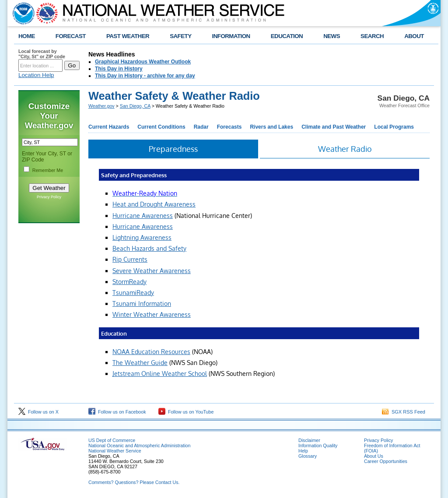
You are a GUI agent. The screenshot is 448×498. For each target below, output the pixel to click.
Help (303, 451)
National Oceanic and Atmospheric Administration (139, 445)
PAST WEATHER (128, 36)
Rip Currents (130, 259)
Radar (201, 127)
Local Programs (394, 127)
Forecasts (229, 127)
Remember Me (48, 170)
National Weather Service (115, 451)
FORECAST (71, 36)
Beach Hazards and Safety (149, 248)
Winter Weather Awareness (152, 314)
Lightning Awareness (142, 237)
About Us (374, 456)
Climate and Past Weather (334, 127)
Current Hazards (109, 127)
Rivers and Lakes (271, 127)
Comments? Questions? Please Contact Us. (134, 482)
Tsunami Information (142, 303)
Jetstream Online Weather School (160, 373)
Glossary (308, 456)
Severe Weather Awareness (152, 271)
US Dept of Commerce (112, 440)
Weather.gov (101, 106)
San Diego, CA (135, 106)
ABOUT (414, 36)
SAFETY (180, 36)
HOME (27, 36)
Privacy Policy (49, 197)
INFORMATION (231, 36)
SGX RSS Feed (404, 412)
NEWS (332, 36)
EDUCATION (287, 36)
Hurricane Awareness (143, 216)
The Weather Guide (140, 363)
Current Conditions (161, 127)
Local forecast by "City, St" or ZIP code (42, 54)
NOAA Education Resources (151, 352)
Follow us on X (38, 412)
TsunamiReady (133, 293)
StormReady (129, 282)
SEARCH (372, 36)
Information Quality (318, 445)
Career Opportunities (386, 461)
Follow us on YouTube (186, 412)
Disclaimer (309, 440)
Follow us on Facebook (117, 412)
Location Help (36, 75)
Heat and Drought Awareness (154, 204)
